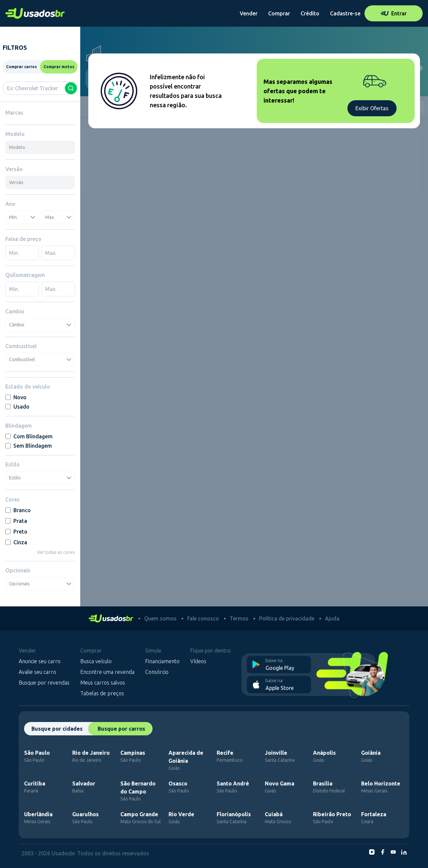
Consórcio (157, 672)
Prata (16, 521)
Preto (16, 532)
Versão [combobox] (16, 182)
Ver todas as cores (56, 552)
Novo (16, 397)
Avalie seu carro (37, 672)
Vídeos (198, 661)
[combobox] (40, 88)
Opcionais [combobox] (40, 584)
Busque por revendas (44, 683)
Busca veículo (96, 661)
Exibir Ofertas (372, 108)
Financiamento (162, 661)
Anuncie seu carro (40, 661)
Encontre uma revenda (107, 672)
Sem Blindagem (29, 446)
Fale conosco (203, 618)
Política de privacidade (287, 618)
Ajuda (332, 618)
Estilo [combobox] (40, 478)
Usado (17, 407)
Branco (18, 510)
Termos (239, 618)
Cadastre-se (345, 13)
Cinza (16, 542)
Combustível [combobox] (40, 359)
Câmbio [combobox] (40, 325)
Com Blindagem (29, 436)
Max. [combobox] (58, 217)
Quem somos (160, 618)
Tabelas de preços (102, 693)
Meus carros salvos (103, 683)
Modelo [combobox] (17, 147)
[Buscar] (71, 88)
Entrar (394, 13)
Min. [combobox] (22, 217)
